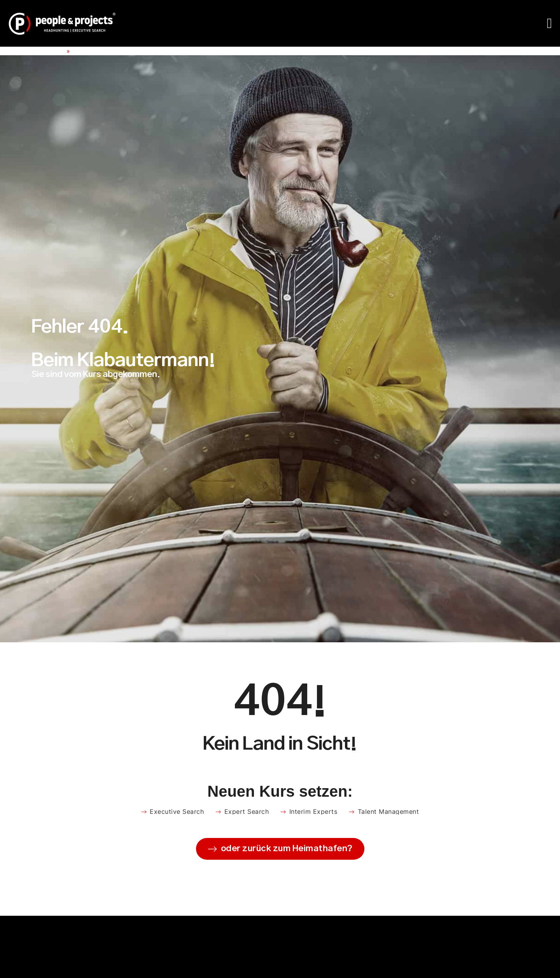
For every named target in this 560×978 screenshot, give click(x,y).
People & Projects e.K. (32, 51)
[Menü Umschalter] (549, 23)
